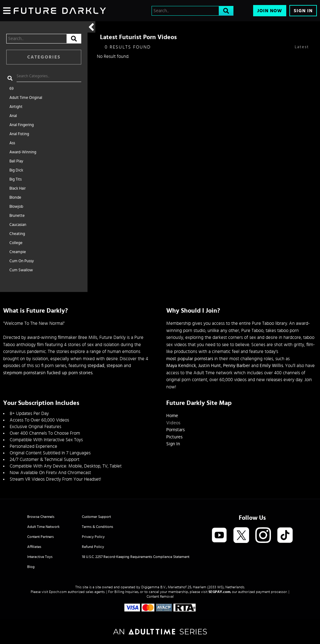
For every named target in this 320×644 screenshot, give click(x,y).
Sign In (303, 11)
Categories (44, 57)
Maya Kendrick (181, 366)
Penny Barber (237, 366)
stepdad (96, 366)
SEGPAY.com (219, 592)
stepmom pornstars (23, 373)
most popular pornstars (190, 359)
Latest (302, 47)
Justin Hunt (210, 366)
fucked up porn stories (70, 373)
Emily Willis (271, 366)
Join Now (270, 11)
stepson (115, 366)
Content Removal (160, 596)
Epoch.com (58, 592)
